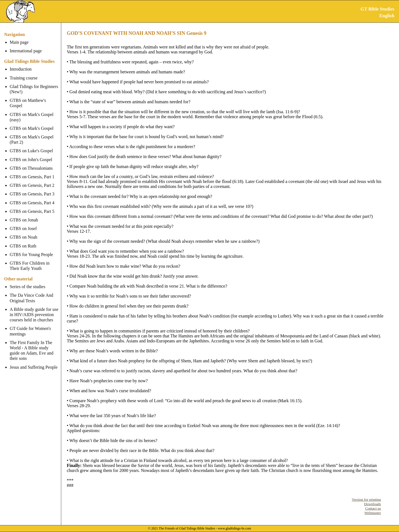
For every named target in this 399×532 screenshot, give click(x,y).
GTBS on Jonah (24, 215)
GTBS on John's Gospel (31, 154)
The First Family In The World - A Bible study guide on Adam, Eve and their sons (35, 345)
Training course (24, 78)
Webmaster (373, 513)
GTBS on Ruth (23, 240)
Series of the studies (27, 281)
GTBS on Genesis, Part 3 (32, 189)
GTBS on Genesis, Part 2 (32, 180)
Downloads (373, 504)
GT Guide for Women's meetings (30, 326)
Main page (19, 42)
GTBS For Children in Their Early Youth (30, 260)
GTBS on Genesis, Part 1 (32, 171)
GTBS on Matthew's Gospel (35, 100)
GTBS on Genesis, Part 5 (32, 206)
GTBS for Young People (31, 249)
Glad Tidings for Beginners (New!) (34, 89)
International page (26, 51)
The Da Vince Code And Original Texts (31, 293)
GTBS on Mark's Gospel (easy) (32, 112)
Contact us (373, 508)
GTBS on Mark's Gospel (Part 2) (32, 134)
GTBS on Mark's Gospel (32, 123)
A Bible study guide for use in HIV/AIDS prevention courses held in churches (34, 309)
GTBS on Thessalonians (31, 163)
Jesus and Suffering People (34, 362)
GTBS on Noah (24, 232)
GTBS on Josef (23, 223)
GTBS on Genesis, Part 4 (32, 197)
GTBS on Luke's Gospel (31, 145)
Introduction (21, 69)
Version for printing (366, 499)
